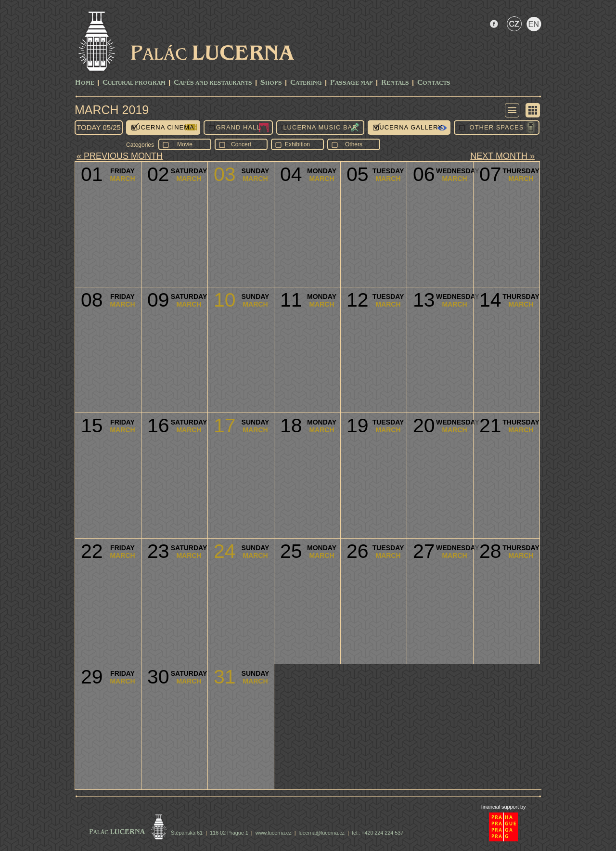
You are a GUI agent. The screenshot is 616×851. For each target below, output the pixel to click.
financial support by (504, 807)
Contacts (434, 83)
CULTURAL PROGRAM (134, 83)
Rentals (395, 83)
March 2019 (112, 110)
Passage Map (352, 83)
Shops (271, 83)
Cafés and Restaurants (213, 83)
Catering (306, 83)
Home (85, 83)
